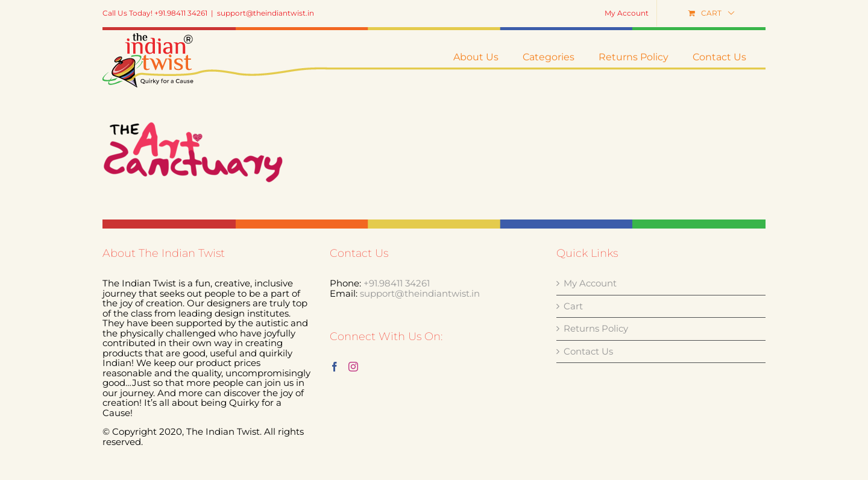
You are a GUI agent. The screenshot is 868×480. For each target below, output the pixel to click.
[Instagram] (353, 427)
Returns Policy (596, 389)
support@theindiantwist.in (266, 13)
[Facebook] (335, 427)
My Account (590, 344)
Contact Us (588, 412)
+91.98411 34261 (397, 343)
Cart (573, 367)
